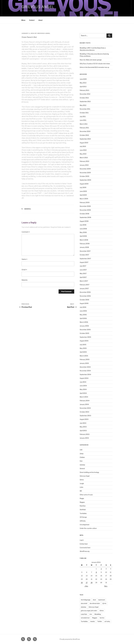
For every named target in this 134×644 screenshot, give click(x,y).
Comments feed (85, 548)
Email (24, 270)
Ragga (82, 498)
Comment (26, 232)
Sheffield (83, 510)
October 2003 (84, 412)
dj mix (104, 603)
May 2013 (83, 83)
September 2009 (85, 180)
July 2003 (83, 423)
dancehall (84, 603)
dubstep (82, 465)
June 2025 (83, 79)
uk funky (107, 621)
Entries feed (84, 544)
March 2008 (84, 240)
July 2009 (83, 187)
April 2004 (83, 393)
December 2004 (85, 367)
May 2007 (83, 273)
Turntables (83, 513)
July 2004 (83, 382)
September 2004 (85, 374)
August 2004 (84, 378)
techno (102, 618)
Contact (32, 20)
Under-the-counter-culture (88, 528)
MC (81, 491)
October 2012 (84, 98)
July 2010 (83, 146)
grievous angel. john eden (89, 611)
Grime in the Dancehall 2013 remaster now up (94, 67)
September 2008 (85, 217)
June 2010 (83, 150)
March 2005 (84, 356)
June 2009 (83, 191)
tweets (93, 621)
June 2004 (83, 386)
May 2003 (83, 427)
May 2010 (83, 154)
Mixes (23, 20)
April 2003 (83, 431)
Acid (94, 600)
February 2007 (85, 285)
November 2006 (85, 296)
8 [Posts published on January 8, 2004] (96, 572)
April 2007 (83, 277)
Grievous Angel (38, 7)
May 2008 (83, 232)
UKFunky (83, 521)
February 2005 (85, 359)
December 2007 (85, 251)
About (40, 20)
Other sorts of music (86, 495)
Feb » (106, 586)
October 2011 (84, 113)
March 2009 (84, 199)
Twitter (100, 621)
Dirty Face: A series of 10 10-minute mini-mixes (95, 64)
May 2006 (83, 315)
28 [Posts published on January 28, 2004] (92, 583)
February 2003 (85, 434)
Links (81, 487)
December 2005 (85, 330)
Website (25, 280)
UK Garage (83, 517)
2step (82, 454)
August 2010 (84, 143)
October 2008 (84, 214)
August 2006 (84, 303)
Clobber (82, 457)
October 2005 (84, 333)
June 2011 (83, 120)
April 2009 (83, 195)
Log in (82, 540)
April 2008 (83, 236)
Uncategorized (84, 525)
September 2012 (85, 101)
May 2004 (83, 389)
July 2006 (83, 307)
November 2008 (85, 210)
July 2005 (83, 345)
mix (91, 614)
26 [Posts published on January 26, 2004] (82, 583)
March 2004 (84, 397)
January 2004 (84, 404)
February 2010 (84, 161)
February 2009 (85, 202)
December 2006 (85, 292)
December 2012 (85, 94)
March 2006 (84, 322)
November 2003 (85, 408)
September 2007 (85, 259)
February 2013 (84, 90)
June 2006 (83, 311)
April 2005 (83, 352)
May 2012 (83, 105)
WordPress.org (85, 551)
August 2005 (84, 341)
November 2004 (85, 371)
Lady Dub (84, 614)
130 (81, 450)
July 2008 (83, 225)
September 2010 (85, 139)
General (28, 209)
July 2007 (83, 266)
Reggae (82, 502)
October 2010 (84, 135)
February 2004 (85, 401)
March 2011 (84, 124)
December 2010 (85, 131)
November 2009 (85, 173)
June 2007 (83, 270)
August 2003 (84, 419)
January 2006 (84, 326)
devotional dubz (95, 603)
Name (24, 259)
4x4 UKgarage (86, 600)
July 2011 (83, 116)
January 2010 (84, 165)
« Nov (86, 586)
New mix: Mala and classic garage (91, 60)
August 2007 (84, 262)
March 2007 (84, 281)
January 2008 (84, 247)
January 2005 (84, 363)
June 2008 (83, 229)
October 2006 (84, 300)
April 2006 (83, 318)
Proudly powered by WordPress (70, 639)
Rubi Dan (83, 506)
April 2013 (83, 87)
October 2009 (84, 176)
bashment (102, 600)
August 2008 (84, 221)
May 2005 (83, 348)
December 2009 (85, 169)
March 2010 (84, 158)
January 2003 (84, 438)
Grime (82, 480)
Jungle (82, 483)
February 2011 (84, 128)
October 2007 (84, 255)
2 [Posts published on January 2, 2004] (101, 569)
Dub (81, 461)
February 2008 (85, 244)
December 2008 (85, 206)
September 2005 (85, 337)
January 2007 (84, 288)
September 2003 (85, 416)
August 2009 (84, 184)
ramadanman (85, 618)
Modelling (98, 614)
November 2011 (85, 109)
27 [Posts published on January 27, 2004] (87, 583)
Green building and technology (89, 472)
